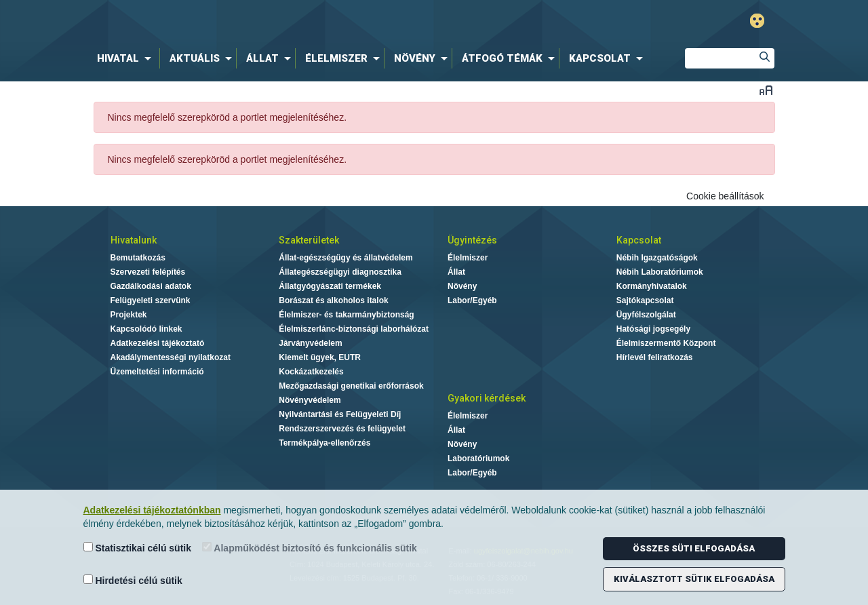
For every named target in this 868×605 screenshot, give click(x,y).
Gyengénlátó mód (757, 21)
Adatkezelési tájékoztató (158, 343)
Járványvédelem (310, 343)
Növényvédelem (310, 400)
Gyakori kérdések (487, 398)
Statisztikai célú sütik (138, 548)
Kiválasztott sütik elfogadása (694, 579)
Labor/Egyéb (472, 300)
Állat (456, 272)
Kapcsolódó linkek (146, 329)
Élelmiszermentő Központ (666, 343)
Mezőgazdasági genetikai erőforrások (351, 386)
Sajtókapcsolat (645, 300)
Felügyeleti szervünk (151, 300)
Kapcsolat (639, 240)
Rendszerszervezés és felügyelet (342, 429)
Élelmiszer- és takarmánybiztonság (346, 315)
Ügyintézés (472, 240)
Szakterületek (309, 240)
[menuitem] (127, 58)
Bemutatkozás (138, 258)
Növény (462, 286)
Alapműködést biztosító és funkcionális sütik (310, 548)
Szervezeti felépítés (148, 272)
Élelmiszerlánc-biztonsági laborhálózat (354, 329)
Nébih (293, 21)
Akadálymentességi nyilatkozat (171, 357)
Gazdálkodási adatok (151, 286)
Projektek (129, 315)
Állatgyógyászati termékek (330, 286)
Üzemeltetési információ (157, 372)
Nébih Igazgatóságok (657, 258)
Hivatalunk (134, 240)
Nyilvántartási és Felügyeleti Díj (340, 414)
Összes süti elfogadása (694, 548)
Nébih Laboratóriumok (660, 272)
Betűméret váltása (766, 90)
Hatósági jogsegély (653, 329)
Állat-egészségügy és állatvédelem (346, 258)
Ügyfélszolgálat (646, 315)
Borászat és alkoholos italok (333, 300)
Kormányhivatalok (652, 286)
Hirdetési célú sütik (133, 580)
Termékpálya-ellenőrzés (324, 443)
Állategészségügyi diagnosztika (340, 272)
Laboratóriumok (478, 458)
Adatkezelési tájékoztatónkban (152, 510)
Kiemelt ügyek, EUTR (320, 357)
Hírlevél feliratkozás (655, 357)
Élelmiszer (468, 258)
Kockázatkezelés (311, 372)
